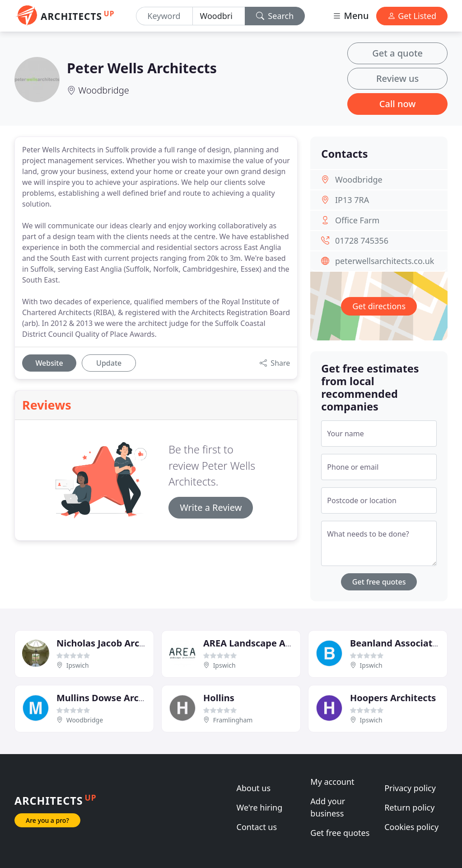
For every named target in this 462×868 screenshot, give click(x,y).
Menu (350, 16)
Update (109, 363)
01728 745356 (362, 241)
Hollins (219, 698)
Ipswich (78, 665)
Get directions (379, 306)
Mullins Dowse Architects (113, 698)
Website (49, 363)
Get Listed (412, 16)
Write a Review (211, 507)
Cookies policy (411, 827)
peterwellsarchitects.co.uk (385, 261)
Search (275, 16)
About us (254, 788)
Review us (397, 78)
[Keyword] (164, 16)
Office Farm (357, 220)
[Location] (219, 16)
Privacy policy (410, 788)
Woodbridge (104, 90)
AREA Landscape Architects (264, 643)
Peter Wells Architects (142, 68)
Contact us (257, 827)
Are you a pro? (47, 820)
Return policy (409, 807)
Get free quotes (379, 582)
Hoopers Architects (393, 698)
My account (332, 782)
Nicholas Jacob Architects (113, 643)
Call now (398, 104)
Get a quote (397, 53)
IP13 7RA (352, 200)
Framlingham (233, 720)
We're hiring (260, 807)
